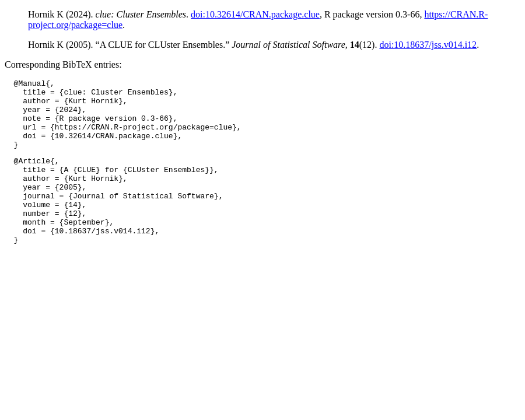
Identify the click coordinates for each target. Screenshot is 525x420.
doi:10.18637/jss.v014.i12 (428, 45)
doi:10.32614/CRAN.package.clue (255, 14)
